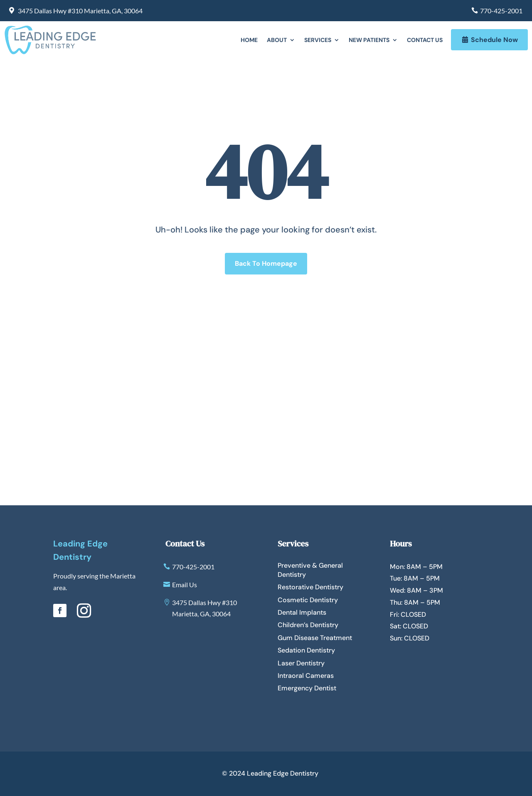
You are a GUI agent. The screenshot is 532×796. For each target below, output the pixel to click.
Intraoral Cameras (306, 676)
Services (318, 40)
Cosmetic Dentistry (308, 600)
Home (249, 40)
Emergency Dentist (307, 688)
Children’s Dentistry (308, 625)
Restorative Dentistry (310, 587)
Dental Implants (302, 612)
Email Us (185, 585)
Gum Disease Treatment (315, 638)
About (277, 40)
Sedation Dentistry (306, 650)
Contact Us (425, 40)
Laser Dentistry (301, 663)
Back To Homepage (266, 263)
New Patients (369, 40)
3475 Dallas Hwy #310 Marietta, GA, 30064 (80, 11)
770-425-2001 (501, 11)
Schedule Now (494, 40)
